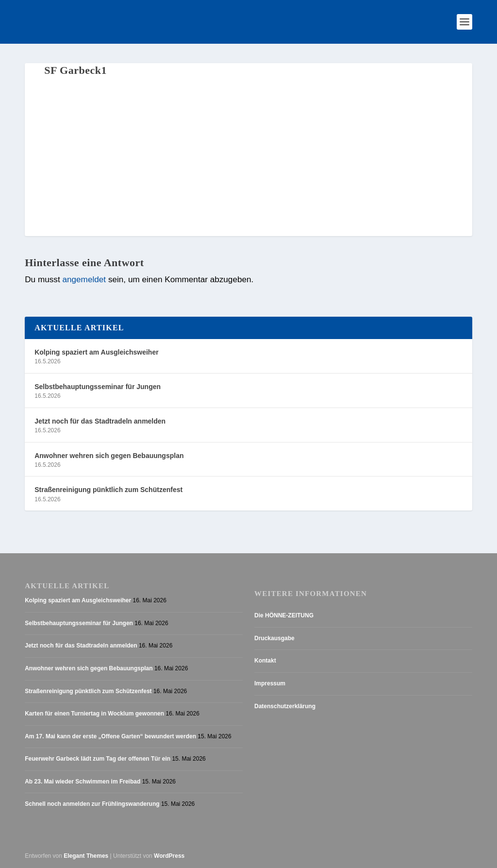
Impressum (270, 683)
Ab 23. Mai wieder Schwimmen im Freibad (83, 782)
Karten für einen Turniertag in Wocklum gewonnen (94, 714)
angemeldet (84, 279)
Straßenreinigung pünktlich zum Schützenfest (108, 490)
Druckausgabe (274, 638)
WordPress (169, 856)
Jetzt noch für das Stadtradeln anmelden (100, 421)
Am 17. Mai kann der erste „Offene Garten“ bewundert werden (110, 736)
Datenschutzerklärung (285, 706)
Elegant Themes (86, 856)
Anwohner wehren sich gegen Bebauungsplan (109, 456)
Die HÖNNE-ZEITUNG (284, 615)
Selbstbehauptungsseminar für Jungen (98, 387)
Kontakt (265, 661)
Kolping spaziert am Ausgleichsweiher (96, 352)
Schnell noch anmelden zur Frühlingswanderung (92, 804)
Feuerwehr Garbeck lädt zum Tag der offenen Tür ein (98, 759)
